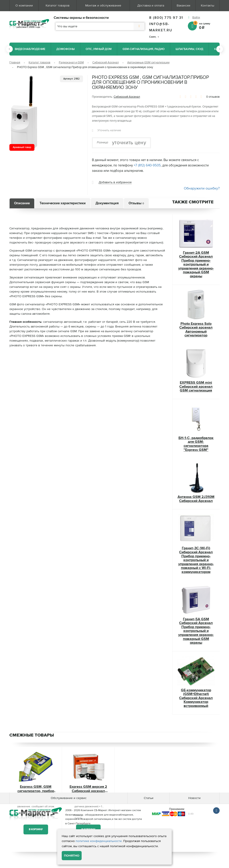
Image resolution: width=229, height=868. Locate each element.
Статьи (149, 798)
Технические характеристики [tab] (63, 203)
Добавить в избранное (115, 182)
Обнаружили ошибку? (202, 188)
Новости (194, 798)
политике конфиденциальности (99, 841)
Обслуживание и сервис (69, 798)
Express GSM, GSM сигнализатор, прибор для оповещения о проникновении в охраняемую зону (36, 789)
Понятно (72, 856)
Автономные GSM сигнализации (148, 62)
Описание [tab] (22, 203)
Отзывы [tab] (136, 203)
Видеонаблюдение (30, 49)
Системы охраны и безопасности (81, 18)
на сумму (206, 26)
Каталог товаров (58, 5)
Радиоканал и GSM (71, 62)
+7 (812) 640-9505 (147, 165)
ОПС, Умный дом (99, 49)
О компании (24, 5)
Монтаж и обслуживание (103, 5)
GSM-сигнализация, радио (144, 49)
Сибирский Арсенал (106, 62)
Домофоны (66, 49)
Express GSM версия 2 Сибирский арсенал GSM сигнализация (88, 789)
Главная (15, 62)
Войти (196, 17)
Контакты (208, 5)
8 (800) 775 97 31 (166, 18)
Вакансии (183, 5)
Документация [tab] (107, 203)
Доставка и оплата (151, 5)
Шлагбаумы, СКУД (189, 49)
